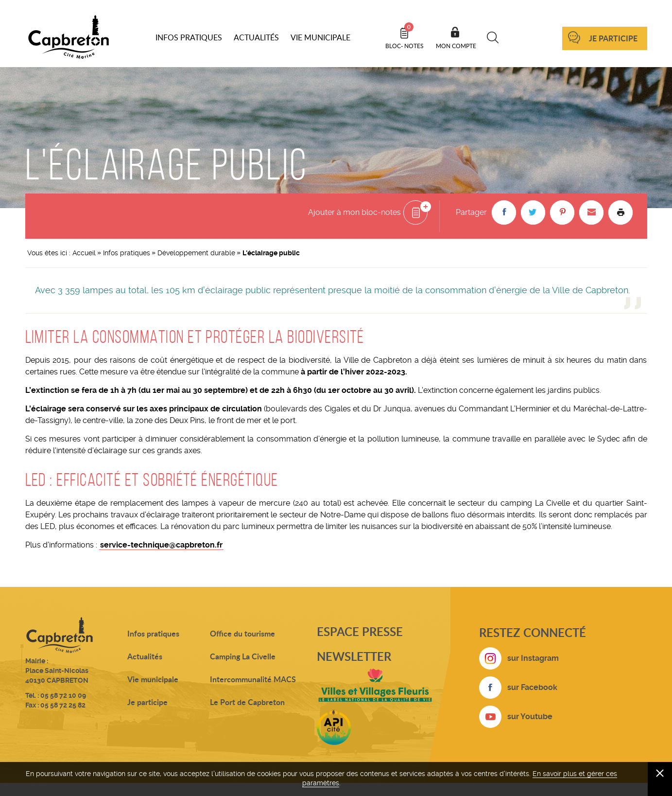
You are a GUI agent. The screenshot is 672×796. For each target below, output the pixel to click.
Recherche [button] (493, 37)
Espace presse (360, 631)
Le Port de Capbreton (247, 702)
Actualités (145, 656)
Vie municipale (153, 679)
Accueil (84, 253)
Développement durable (196, 253)
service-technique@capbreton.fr (161, 545)
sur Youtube (530, 716)
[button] (504, 212)
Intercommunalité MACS (253, 679)
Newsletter (354, 656)
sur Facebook (532, 687)
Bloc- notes (405, 36)
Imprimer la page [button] (620, 212)
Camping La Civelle (243, 656)
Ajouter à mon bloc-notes (354, 212)
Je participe (613, 38)
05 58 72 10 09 (63, 695)
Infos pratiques (127, 253)
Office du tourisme (242, 633)
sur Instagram (533, 658)
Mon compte (456, 46)
